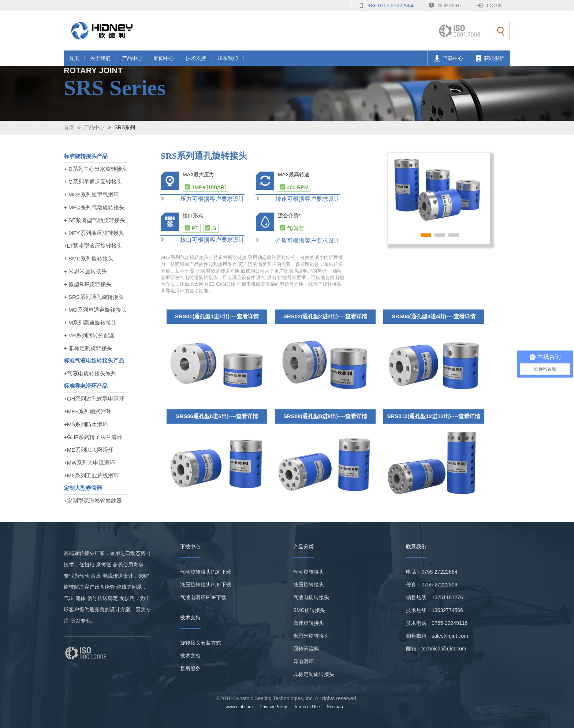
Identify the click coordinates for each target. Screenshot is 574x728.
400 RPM (294, 187)
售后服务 (190, 668)
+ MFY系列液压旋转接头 (94, 233)
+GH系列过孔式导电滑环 (94, 399)
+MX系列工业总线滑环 (91, 475)
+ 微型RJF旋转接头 (87, 284)
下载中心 (450, 58)
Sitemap (335, 707)
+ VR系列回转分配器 (89, 335)
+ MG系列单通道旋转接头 (95, 310)
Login (495, 5)
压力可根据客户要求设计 (202, 199)
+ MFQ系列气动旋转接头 (94, 207)
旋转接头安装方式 (201, 643)
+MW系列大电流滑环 (89, 463)
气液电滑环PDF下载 (203, 597)
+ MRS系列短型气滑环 (91, 194)
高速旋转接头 (309, 623)
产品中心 (132, 58)
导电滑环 (303, 661)
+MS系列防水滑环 (86, 424)
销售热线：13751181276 (435, 597)
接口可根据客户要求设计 (202, 240)
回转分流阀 (306, 649)
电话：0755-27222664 (432, 572)
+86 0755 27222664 (391, 5)
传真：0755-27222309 (432, 585)
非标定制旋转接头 (314, 674)
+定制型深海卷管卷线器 (93, 501)
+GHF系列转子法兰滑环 (93, 437)
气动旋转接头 (309, 572)
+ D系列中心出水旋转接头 (96, 169)
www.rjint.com (239, 707)
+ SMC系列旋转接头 (89, 258)
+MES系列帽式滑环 (88, 411)
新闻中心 (164, 58)
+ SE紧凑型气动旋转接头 (94, 220)
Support (450, 5)
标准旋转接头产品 (86, 156)
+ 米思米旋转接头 (85, 271)
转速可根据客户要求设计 (298, 199)
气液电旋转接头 (311, 597)
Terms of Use (307, 707)
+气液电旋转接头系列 (90, 373)
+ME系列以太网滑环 (89, 450)
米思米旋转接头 (311, 636)
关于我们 (100, 58)
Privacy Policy (273, 707)
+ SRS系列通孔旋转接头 (94, 297)
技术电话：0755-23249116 (437, 623)
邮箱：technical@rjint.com (436, 649)
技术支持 (196, 58)
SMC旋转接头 (309, 610)
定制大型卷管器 (83, 488)
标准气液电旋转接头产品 (94, 361)
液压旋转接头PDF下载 (206, 585)
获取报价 (491, 58)
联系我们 (228, 58)
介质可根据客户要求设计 (298, 241)
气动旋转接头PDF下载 (206, 572)
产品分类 (303, 547)
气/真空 (292, 228)
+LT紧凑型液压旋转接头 (93, 246)
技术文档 (190, 656)
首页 (74, 58)
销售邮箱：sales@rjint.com (437, 636)
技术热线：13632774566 (435, 610)
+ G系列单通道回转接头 (93, 182)
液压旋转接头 (309, 585)
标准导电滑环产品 (86, 386)
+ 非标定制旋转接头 (88, 348)
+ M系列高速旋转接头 (90, 322)
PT (192, 228)
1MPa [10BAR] (205, 187)
